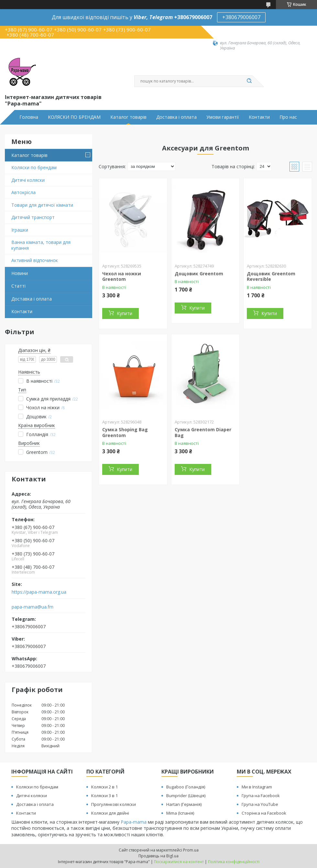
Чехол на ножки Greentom (122, 276)
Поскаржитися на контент (179, 862)
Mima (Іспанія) (180, 813)
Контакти (259, 117)
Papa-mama (134, 822)
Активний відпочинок (35, 260)
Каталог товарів (128, 117)
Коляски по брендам (34, 167)
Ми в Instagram (257, 787)
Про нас (288, 117)
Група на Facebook (261, 796)
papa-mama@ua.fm (33, 607)
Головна (29, 117)
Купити (125, 313)
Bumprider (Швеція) (186, 796)
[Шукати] (249, 81)
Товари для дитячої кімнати (42, 205)
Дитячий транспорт (33, 217)
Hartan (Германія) (184, 804)
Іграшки (20, 230)
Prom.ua (191, 850)
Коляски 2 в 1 (104, 787)
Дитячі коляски (28, 180)
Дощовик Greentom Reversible (271, 276)
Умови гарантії (223, 117)
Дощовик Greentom (199, 274)
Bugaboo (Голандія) (186, 787)
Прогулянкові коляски (114, 804)
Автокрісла (23, 192)
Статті (18, 286)
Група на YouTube (260, 804)
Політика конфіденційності (234, 862)
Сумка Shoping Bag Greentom (125, 432)
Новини (20, 273)
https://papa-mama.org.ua (39, 592)
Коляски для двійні (110, 813)
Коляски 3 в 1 (104, 796)
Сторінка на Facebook (264, 813)
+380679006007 (241, 17)
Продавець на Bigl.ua (158, 856)
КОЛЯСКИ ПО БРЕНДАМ (74, 117)
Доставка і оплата (176, 117)
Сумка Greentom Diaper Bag (203, 432)
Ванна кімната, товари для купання (41, 245)
